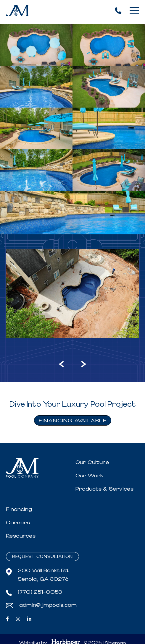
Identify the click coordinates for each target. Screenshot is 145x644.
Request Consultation (42, 557)
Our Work (89, 476)
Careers (18, 523)
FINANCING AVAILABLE (73, 421)
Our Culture (92, 462)
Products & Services (104, 489)
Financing (19, 509)
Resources (21, 536)
